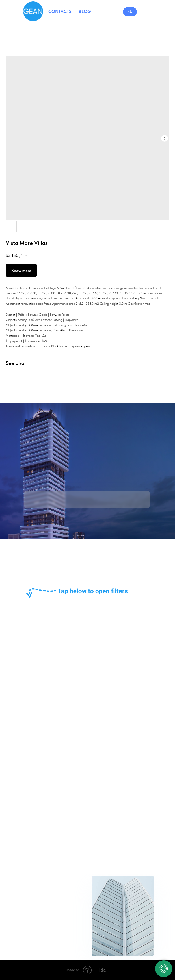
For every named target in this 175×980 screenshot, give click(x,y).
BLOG (85, 11)
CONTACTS (60, 11)
